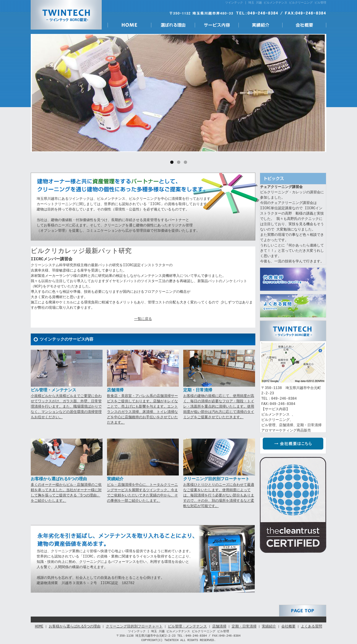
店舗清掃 (219, 626)
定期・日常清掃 (244, 626)
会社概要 (304, 25)
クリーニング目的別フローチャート (134, 626)
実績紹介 (261, 25)
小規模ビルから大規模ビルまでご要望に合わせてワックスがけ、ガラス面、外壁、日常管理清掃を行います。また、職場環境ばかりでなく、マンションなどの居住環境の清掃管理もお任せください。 (66, 407)
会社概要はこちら (296, 444)
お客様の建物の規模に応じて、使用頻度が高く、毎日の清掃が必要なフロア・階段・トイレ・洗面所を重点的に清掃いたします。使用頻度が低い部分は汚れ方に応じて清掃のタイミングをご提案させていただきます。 (219, 407)
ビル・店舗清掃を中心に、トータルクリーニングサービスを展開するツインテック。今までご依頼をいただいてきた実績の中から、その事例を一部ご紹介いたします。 (142, 493)
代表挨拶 (293, 279)
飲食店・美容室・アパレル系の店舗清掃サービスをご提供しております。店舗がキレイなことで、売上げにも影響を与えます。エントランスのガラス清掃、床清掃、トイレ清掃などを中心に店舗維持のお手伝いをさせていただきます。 (142, 409)
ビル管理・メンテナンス (187, 626)
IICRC (293, 505)
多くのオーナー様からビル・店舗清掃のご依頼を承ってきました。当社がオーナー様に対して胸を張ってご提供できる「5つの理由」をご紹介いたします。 (66, 493)
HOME (129, 25)
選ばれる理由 (173, 25)
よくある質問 (293, 306)
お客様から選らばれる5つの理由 (75, 626)
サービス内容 (217, 25)
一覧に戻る (143, 319)
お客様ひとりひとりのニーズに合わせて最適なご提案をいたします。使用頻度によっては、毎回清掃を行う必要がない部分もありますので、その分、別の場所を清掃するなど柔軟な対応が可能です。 (219, 495)
